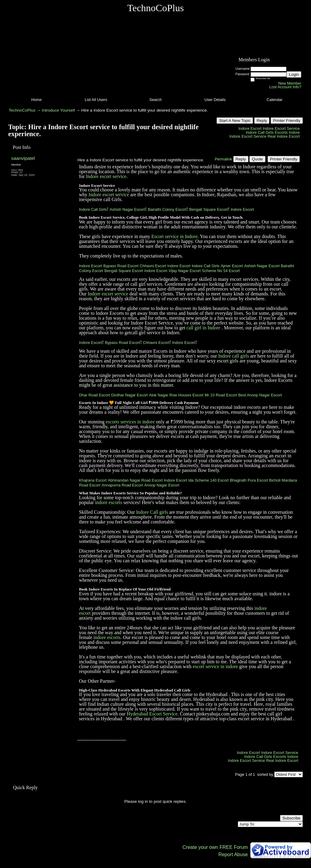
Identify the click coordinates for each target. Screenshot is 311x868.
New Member (290, 83)
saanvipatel (23, 158)
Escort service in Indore (174, 236)
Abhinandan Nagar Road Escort (135, 480)
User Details (215, 100)
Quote (257, 159)
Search (156, 100)
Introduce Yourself (58, 110)
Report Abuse (233, 855)
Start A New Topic (235, 121)
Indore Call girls (152, 512)
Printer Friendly (287, 121)
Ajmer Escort (232, 266)
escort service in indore (215, 666)
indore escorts (109, 502)
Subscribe (291, 818)
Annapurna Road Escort (122, 485)
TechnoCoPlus (22, 110)
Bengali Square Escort (208, 209)
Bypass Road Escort (121, 266)
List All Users (96, 100)
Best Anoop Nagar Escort (260, 395)
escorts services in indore (130, 422)
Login (294, 74)
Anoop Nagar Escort (162, 485)
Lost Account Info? (285, 87)
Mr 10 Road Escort (221, 395)
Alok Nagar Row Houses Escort (176, 395)
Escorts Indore (287, 132)
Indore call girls (233, 356)
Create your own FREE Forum (215, 847)
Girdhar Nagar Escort (130, 395)
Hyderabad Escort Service (152, 714)
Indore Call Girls (260, 132)
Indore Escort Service (281, 128)
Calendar (275, 100)
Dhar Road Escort (94, 395)
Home (36, 100)
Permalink (223, 159)
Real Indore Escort (284, 136)
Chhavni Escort (153, 266)
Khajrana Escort (93, 480)
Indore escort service (106, 176)
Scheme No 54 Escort (221, 271)
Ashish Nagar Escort (127, 209)
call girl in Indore (203, 328)
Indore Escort (250, 128)
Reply (262, 121)
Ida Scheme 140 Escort (208, 480)
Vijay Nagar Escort (185, 271)
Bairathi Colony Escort (167, 209)
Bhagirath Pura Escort (249, 480)
